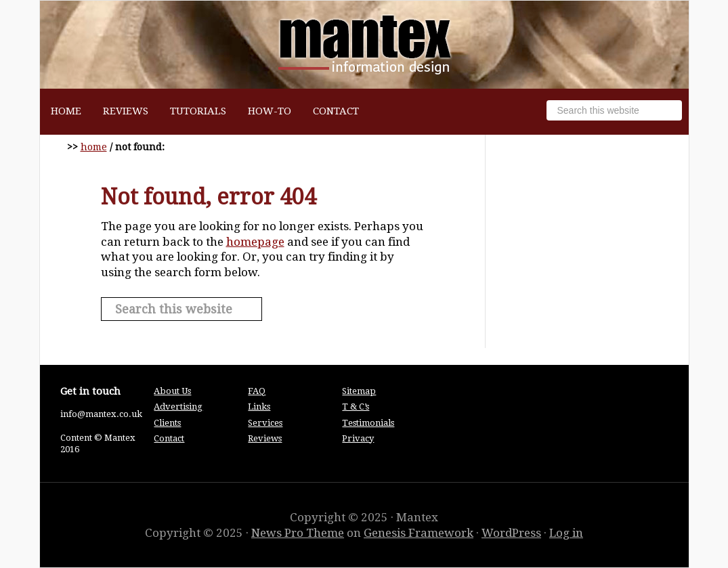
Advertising (178, 407)
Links (259, 407)
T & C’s (356, 407)
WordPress (511, 533)
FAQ (257, 391)
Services (265, 423)
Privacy (358, 438)
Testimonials (368, 423)
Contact (169, 438)
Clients (167, 423)
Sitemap (359, 391)
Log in (566, 533)
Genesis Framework (419, 533)
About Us (172, 391)
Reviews (265, 438)
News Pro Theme (298, 533)
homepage (255, 242)
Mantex (364, 45)
